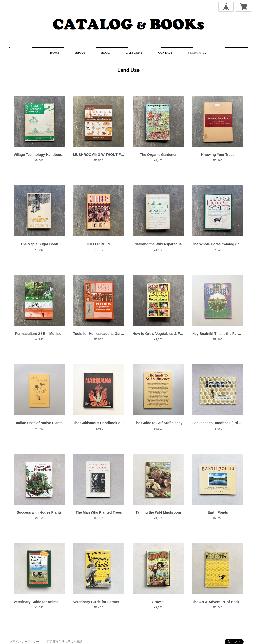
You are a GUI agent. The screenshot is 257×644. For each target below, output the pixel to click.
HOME (55, 53)
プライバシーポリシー (24, 642)
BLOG (106, 53)
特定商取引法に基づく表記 (64, 642)
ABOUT (80, 53)
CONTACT (165, 53)
